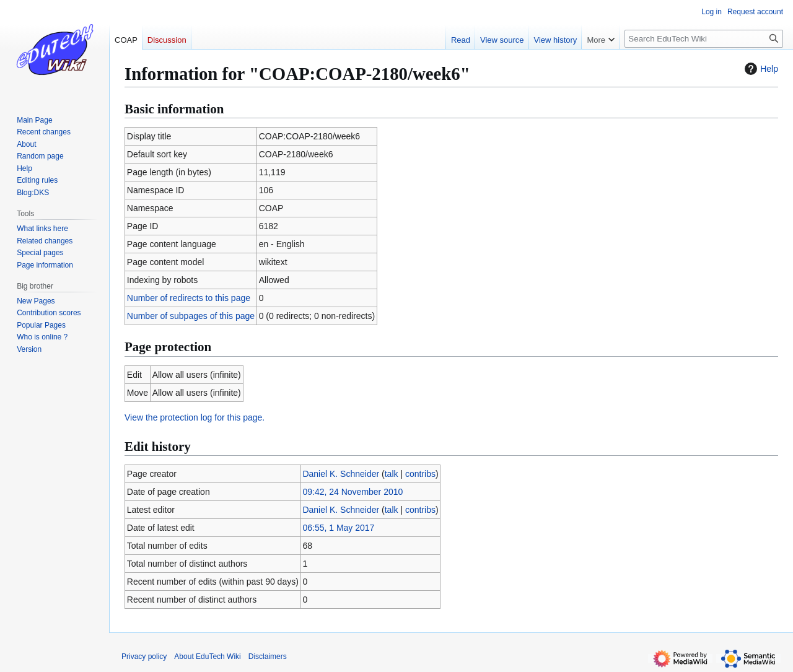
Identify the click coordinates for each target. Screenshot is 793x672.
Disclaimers (268, 657)
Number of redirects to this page (189, 298)
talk (392, 474)
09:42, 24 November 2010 (353, 492)
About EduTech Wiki (207, 657)
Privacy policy (144, 657)
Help (760, 69)
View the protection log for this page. (195, 417)
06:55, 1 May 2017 (338, 528)
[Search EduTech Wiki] (704, 39)
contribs (420, 474)
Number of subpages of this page (191, 316)
